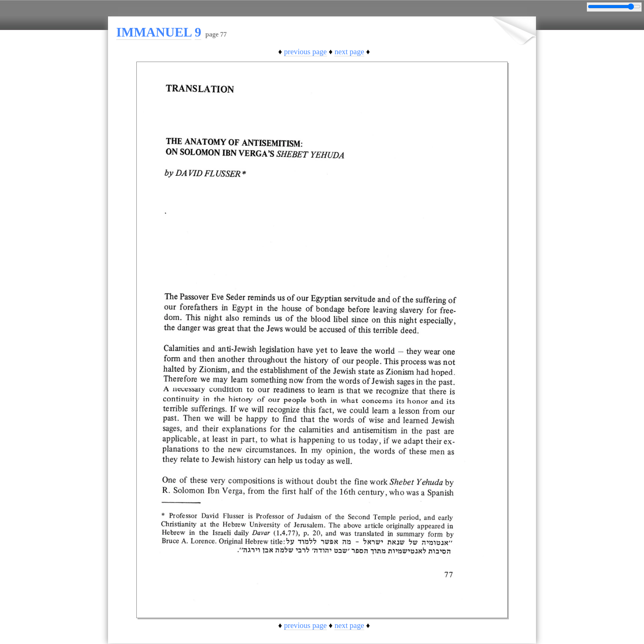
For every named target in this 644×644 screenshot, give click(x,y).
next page (349, 52)
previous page (305, 52)
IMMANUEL (154, 32)
